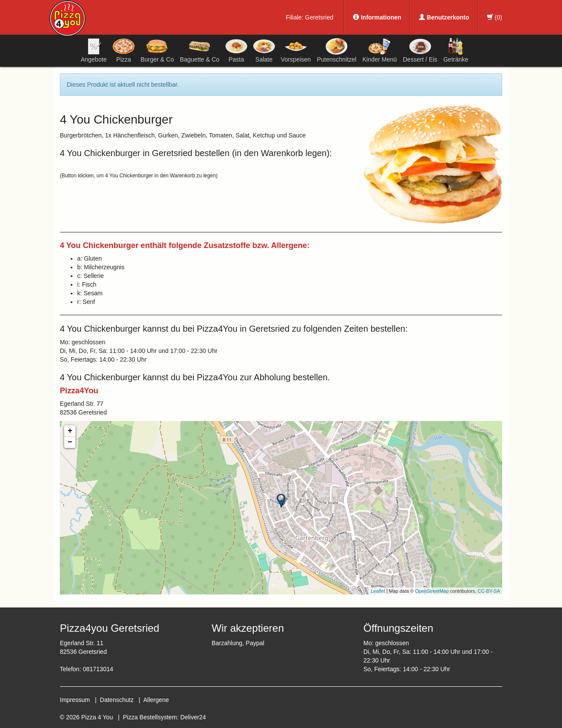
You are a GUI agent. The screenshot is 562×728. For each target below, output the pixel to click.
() (495, 17)
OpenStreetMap (432, 591)
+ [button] (70, 431)
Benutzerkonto (444, 17)
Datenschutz (117, 700)
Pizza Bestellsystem (150, 717)
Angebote (94, 50)
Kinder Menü (380, 50)
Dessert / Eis (420, 50)
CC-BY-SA (489, 591)
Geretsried (319, 17)
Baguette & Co (200, 50)
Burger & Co (157, 50)
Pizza (124, 50)
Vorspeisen (296, 50)
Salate (264, 50)
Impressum (75, 700)
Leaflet (378, 591)
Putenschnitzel (337, 50)
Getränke (456, 50)
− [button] (70, 442)
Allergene (156, 700)
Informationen (377, 17)
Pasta (236, 50)
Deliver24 (193, 717)
